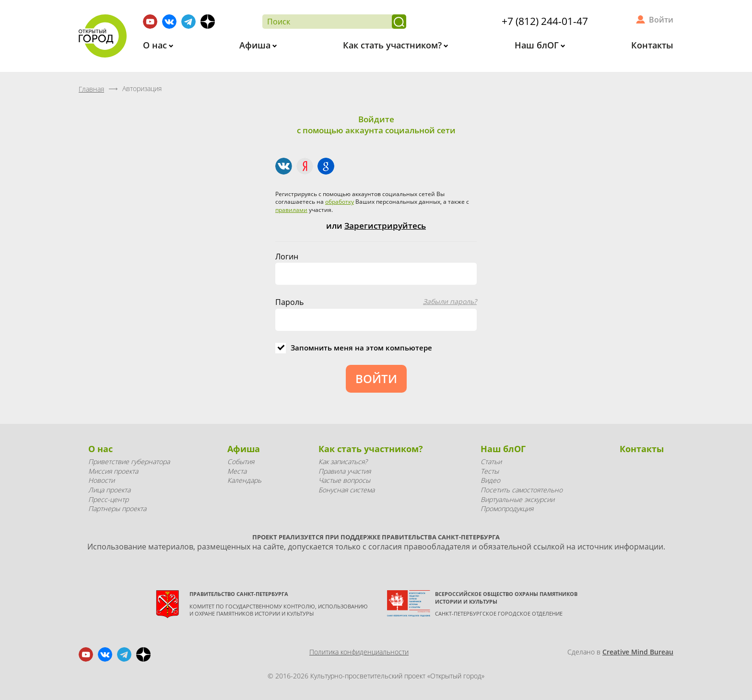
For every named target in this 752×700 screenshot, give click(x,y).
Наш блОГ (538, 45)
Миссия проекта (113, 471)
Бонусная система (347, 490)
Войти (661, 20)
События (241, 461)
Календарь (244, 480)
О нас (156, 45)
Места (237, 471)
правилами (291, 210)
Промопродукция (507, 508)
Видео (490, 480)
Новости (101, 480)
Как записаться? (343, 461)
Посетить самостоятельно (522, 490)
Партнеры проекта (117, 508)
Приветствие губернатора (129, 461)
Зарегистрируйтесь (385, 226)
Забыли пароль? (450, 301)
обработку (340, 202)
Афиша (256, 45)
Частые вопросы (344, 480)
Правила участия (345, 471)
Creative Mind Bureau (638, 652)
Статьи (491, 461)
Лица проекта (109, 490)
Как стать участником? (394, 45)
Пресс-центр (108, 499)
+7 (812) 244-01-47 (545, 21)
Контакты (652, 45)
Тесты (490, 471)
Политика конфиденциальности (359, 652)
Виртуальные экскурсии (517, 499)
